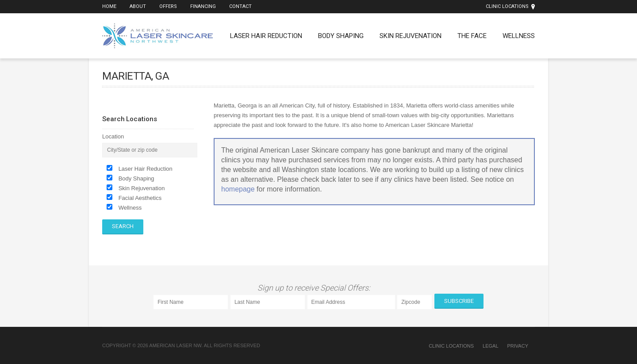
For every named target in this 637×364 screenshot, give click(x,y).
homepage (238, 189)
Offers (168, 6)
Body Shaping (341, 36)
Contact (240, 6)
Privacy (518, 346)
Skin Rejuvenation (411, 36)
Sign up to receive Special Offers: (316, 288)
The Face (472, 36)
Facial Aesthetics (140, 198)
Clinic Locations (507, 6)
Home (109, 6)
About (138, 6)
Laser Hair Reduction (266, 36)
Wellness (519, 36)
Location (113, 136)
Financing (203, 6)
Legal (490, 346)
